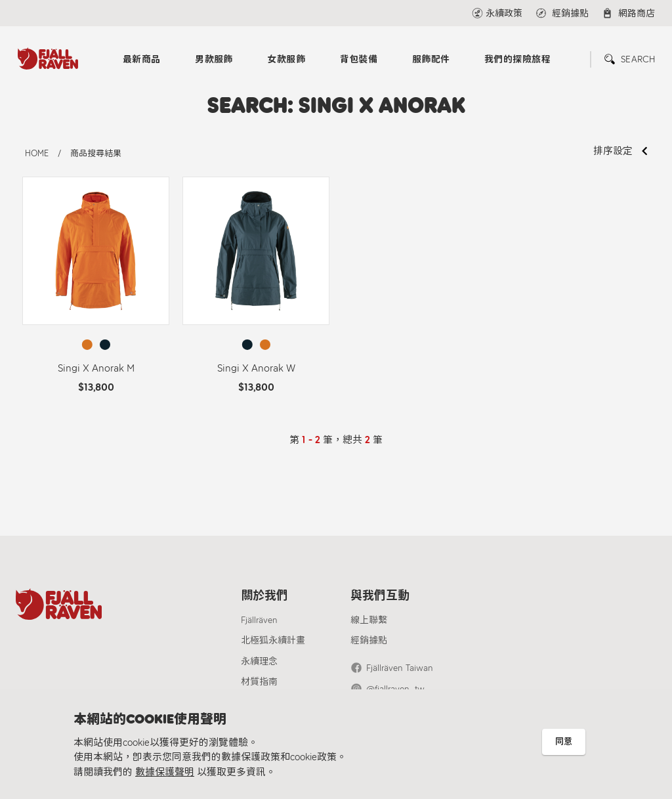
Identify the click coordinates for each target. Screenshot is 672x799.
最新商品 (142, 59)
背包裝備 (359, 59)
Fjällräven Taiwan (400, 668)
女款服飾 (286, 59)
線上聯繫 (369, 620)
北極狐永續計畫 (273, 640)
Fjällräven (259, 620)
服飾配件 (431, 59)
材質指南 (259, 682)
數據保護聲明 (165, 772)
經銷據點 (369, 640)
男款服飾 (214, 59)
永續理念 (259, 661)
